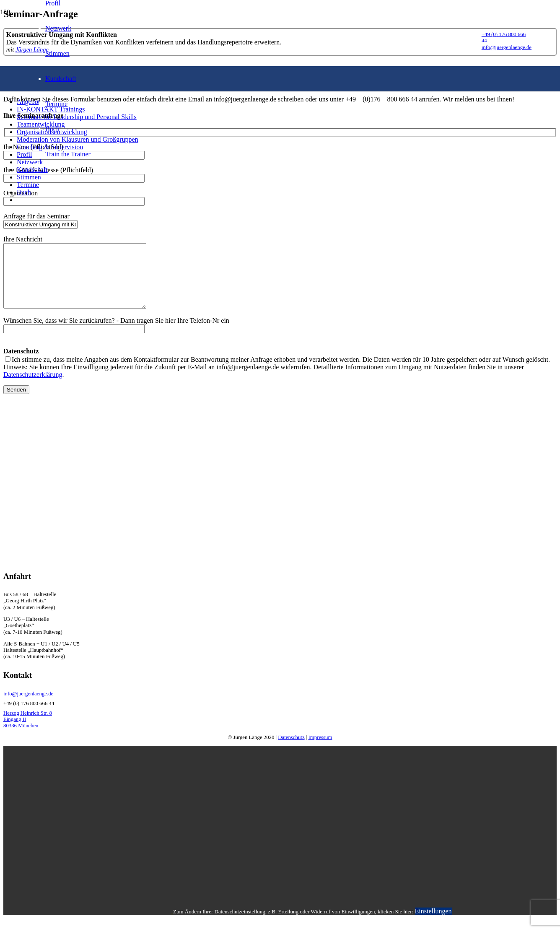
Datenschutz (291, 750)
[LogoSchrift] (255, 223)
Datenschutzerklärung (33, 387)
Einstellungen (433, 924)
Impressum (320, 750)
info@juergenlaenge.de (28, 706)
